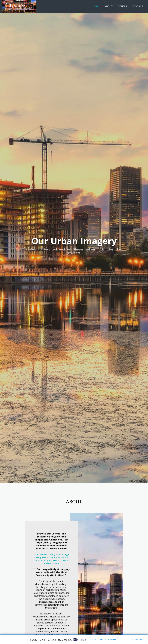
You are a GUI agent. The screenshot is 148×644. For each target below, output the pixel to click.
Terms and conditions (56, 576)
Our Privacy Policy (49, 575)
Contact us (54, 572)
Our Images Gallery (45, 569)
